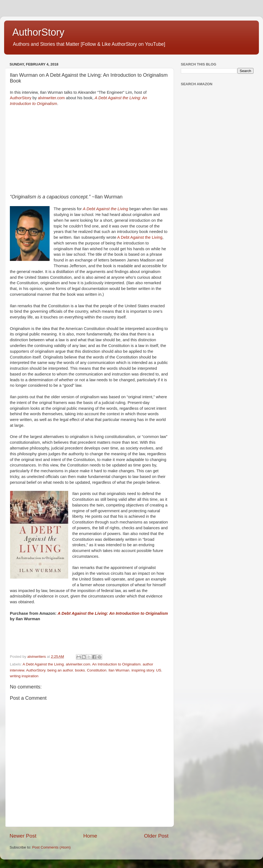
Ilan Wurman (119, 670)
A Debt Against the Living (140, 237)
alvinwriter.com (51, 98)
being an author (60, 670)
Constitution (97, 670)
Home (90, 836)
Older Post (156, 836)
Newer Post (23, 836)
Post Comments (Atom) (52, 847)
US (159, 670)
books (80, 670)
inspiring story (143, 670)
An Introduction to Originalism (116, 664)
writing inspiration (24, 676)
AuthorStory (38, 32)
